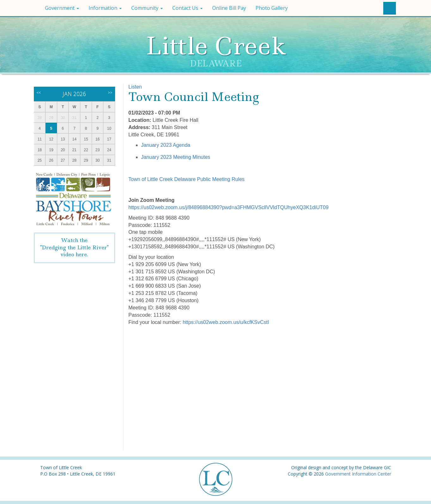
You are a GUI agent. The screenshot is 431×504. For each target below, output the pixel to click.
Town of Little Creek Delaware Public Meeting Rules (186, 179)
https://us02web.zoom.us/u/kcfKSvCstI (226, 322)
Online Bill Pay (229, 8)
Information (105, 8)
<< (39, 93)
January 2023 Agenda (166, 145)
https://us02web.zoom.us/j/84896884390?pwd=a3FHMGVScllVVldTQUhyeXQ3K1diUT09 (228, 207)
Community (147, 8)
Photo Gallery (272, 8)
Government (62, 8)
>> (110, 93)
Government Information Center (358, 474)
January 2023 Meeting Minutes (176, 157)
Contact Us (188, 8)
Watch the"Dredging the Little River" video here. (74, 247)
